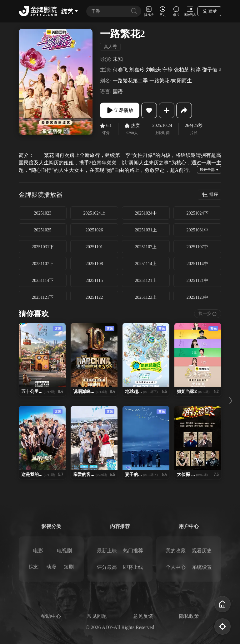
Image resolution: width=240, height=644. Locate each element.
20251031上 (146, 230)
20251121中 (197, 281)
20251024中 (146, 213)
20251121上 (146, 281)
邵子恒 (210, 70)
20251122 (94, 297)
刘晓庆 (153, 70)
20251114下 (43, 281)
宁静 (167, 70)
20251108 (94, 264)
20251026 (94, 230)
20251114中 (197, 264)
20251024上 (94, 213)
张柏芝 (182, 70)
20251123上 (146, 297)
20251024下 (197, 213)
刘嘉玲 (137, 70)
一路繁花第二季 (130, 81)
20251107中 (197, 247)
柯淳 (196, 70)
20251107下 (43, 264)
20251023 (43, 213)
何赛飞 (120, 70)
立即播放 (120, 110)
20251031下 (43, 247)
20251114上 (146, 264)
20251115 (94, 281)
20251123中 (197, 297)
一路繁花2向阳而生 (171, 81)
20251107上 (146, 247)
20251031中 (197, 230)
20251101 (94, 247)
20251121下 (43, 297)
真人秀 (110, 47)
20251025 (43, 230)
